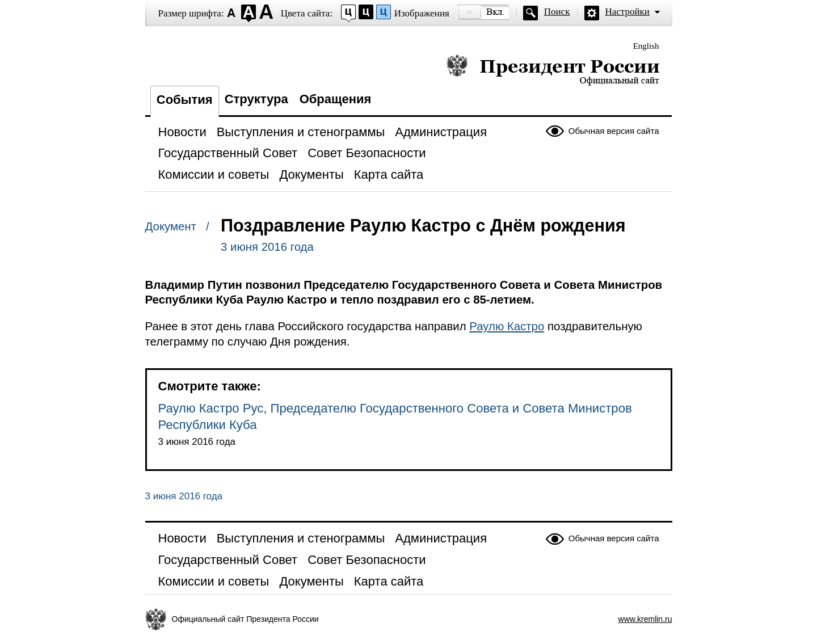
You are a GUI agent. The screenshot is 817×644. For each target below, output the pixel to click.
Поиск (557, 12)
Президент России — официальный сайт (553, 70)
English (646, 46)
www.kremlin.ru (645, 619)
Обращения (336, 99)
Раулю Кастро (507, 326)
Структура (256, 99)
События (185, 100)
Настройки (628, 12)
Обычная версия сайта (614, 131)
